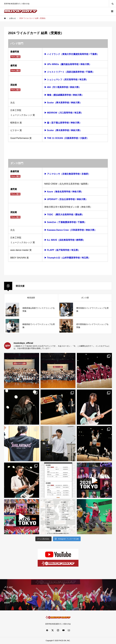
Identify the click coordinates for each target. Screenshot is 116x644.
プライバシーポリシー (69, 598)
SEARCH (112, 3)
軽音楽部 (31, 298)
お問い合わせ (10, 598)
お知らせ (8, 593)
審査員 (62, 593)
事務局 (7, 603)
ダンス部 (85, 298)
